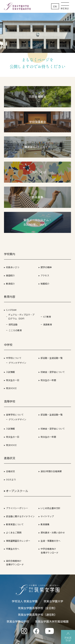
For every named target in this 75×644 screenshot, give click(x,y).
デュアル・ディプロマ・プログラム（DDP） (21, 316)
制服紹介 (45, 284)
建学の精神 (46, 267)
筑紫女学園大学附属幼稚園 (52, 621)
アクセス (45, 275)
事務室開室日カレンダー (18, 541)
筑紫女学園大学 (53, 601)
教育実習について (15, 524)
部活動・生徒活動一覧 (52, 358)
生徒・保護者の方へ (50, 541)
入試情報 (10, 372)
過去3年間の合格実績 (51, 471)
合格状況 (10, 471)
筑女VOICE (11, 388)
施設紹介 (10, 275)
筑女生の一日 (13, 380)
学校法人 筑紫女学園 (25, 601)
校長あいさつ (13, 267)
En (55, 6)
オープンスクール (16, 491)
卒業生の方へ (13, 549)
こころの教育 (15, 330)
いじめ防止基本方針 (50, 508)
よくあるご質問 (14, 532)
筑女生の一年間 (48, 380)
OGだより (11, 479)
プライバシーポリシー (17, 508)
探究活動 (13, 324)
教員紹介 (10, 284)
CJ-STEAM (11, 310)
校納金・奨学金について (53, 372)
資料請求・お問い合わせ (53, 532)
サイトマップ (47, 516)
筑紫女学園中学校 (18, 621)
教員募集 (45, 524)
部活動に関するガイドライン (20, 516)
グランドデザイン (17, 363)
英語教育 (48, 324)
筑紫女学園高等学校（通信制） (38, 615)
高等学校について (15, 415)
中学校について (14, 358)
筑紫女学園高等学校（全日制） (38, 608)
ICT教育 (47, 317)
